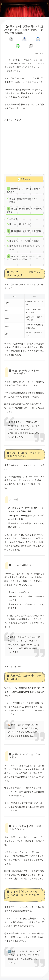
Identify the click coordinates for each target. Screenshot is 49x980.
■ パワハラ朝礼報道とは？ (21, 224)
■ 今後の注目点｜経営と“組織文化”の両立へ (25, 248)
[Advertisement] (24, 146)
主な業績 (13, 219)
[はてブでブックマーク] (38, 39)
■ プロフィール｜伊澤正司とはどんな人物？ (24, 190)
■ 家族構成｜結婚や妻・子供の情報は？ (24, 232)
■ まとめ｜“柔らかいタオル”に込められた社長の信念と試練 (24, 258)
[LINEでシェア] (18, 46)
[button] (31, 46)
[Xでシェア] (11, 39)
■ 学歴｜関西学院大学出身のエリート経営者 (25, 200)
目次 (23, 179)
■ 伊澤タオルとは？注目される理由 (24, 241)
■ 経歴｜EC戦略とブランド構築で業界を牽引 (24, 210)
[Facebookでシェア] (24, 39)
